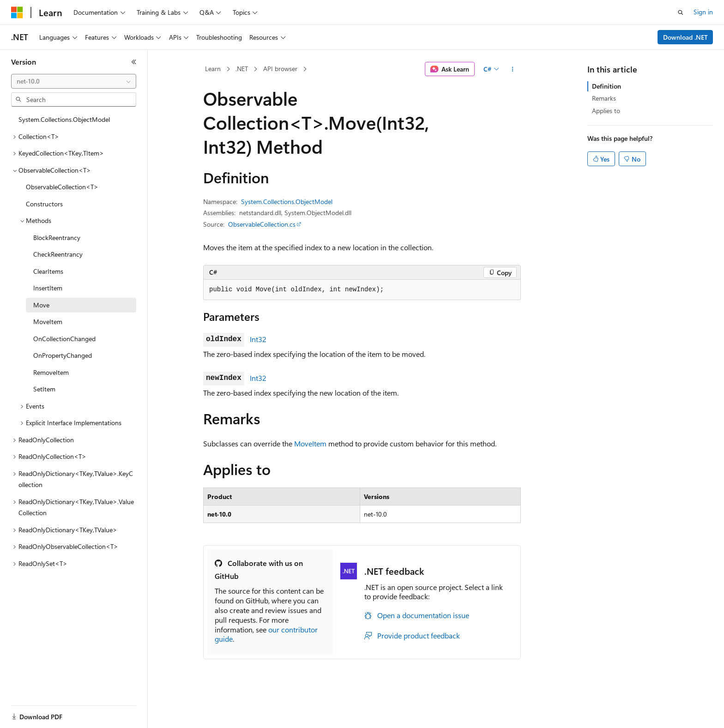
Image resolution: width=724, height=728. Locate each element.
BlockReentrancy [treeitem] (57, 238)
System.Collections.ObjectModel (287, 202)
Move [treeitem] (41, 305)
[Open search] (681, 12)
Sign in (703, 12)
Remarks (604, 98)
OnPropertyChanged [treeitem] (63, 355)
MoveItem (310, 443)
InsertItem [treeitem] (48, 288)
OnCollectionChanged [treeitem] (64, 339)
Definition (606, 86)
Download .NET (685, 37)
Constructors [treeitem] (44, 204)
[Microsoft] (17, 12)
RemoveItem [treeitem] (51, 372)
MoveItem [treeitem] (48, 322)
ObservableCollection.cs (262, 224)
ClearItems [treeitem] (48, 271)
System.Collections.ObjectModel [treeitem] (64, 119)
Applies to (606, 111)
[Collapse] (134, 62)
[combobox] (74, 81)
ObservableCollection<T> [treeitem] (62, 187)
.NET (242, 69)
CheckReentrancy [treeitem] (58, 254)
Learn (213, 69)
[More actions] (513, 69)
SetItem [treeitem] (44, 389)
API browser (280, 69)
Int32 (258, 339)
